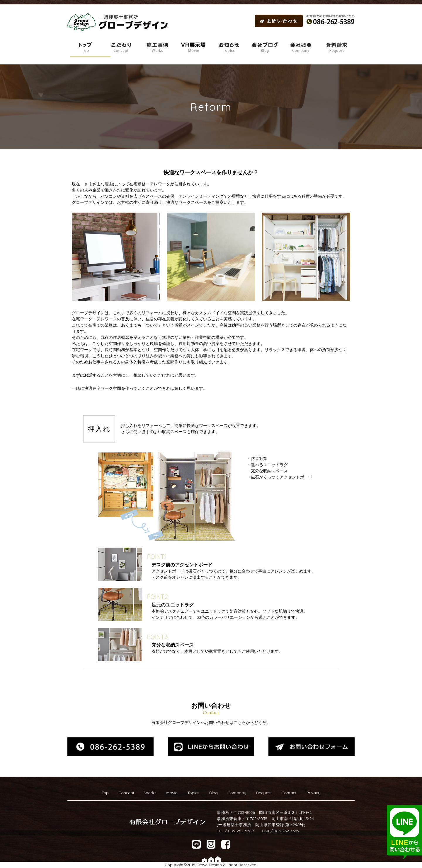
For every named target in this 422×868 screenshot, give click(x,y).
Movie (172, 793)
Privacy (313, 793)
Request (264, 793)
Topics (193, 793)
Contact (289, 793)
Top (105, 793)
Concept (126, 793)
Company (237, 793)
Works (150, 793)
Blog (213, 793)
